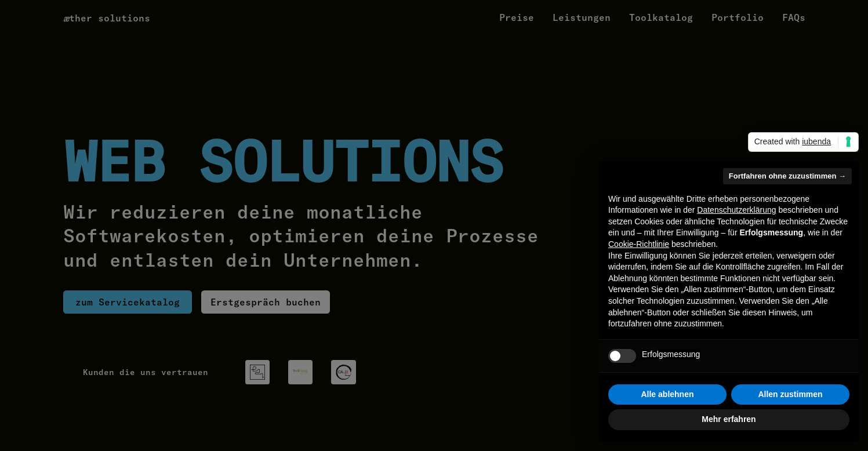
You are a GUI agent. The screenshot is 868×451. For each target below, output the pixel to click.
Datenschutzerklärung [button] (736, 210)
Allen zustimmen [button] (790, 394)
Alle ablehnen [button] (667, 394)
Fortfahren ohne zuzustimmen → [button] (787, 176)
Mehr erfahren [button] (729, 419)
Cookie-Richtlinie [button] (639, 244)
